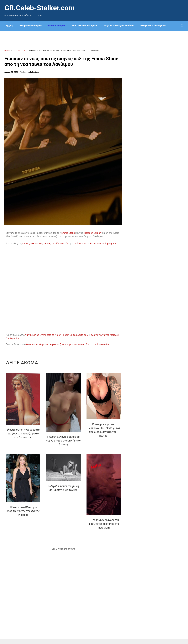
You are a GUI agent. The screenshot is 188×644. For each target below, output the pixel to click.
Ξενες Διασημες (57, 26)
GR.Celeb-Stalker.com (40, 8)
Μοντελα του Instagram (85, 26)
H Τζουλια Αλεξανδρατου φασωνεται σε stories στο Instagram (104, 524)
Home (7, 50)
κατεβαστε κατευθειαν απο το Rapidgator (94, 244)
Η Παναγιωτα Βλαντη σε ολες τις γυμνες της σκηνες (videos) (23, 511)
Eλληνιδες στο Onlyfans (153, 26)
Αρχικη (9, 26)
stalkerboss (34, 72)
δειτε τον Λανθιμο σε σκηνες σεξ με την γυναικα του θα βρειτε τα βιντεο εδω (68, 344)
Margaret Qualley (93, 233)
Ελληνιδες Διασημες (31, 26)
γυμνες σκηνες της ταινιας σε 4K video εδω (46, 244)
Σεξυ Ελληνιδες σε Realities (119, 26)
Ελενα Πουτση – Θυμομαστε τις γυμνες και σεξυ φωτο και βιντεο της (23, 433)
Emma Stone (68, 233)
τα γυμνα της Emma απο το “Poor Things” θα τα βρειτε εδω (57, 335)
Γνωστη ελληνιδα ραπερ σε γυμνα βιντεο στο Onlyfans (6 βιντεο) (63, 441)
